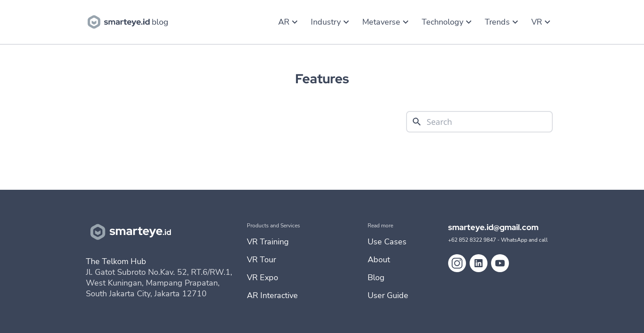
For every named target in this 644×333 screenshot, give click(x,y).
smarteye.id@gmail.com (493, 227)
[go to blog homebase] (130, 21)
